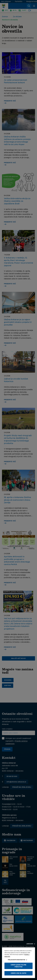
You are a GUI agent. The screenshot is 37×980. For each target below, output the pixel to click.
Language (31, 944)
